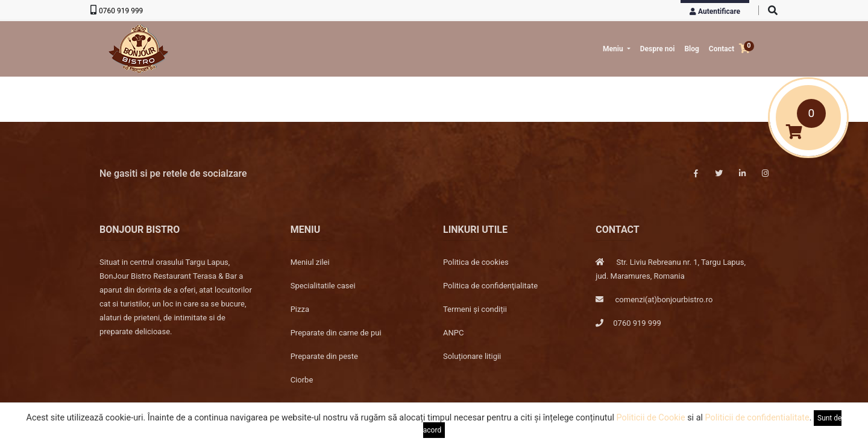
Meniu (614, 49)
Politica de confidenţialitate (490, 286)
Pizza (300, 309)
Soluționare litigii (472, 356)
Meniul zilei (310, 262)
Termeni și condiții (475, 309)
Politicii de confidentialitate (757, 418)
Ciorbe (302, 380)
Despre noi (658, 49)
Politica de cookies (476, 262)
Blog (691, 49)
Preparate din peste (324, 356)
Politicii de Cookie (651, 418)
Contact (722, 49)
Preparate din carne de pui (336, 333)
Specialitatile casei (323, 286)
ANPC (453, 333)
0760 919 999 (121, 11)
